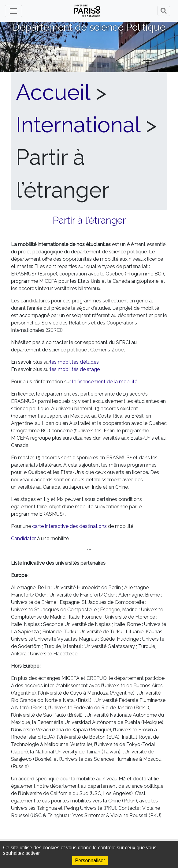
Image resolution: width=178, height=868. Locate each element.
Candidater (23, 538)
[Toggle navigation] (13, 11)
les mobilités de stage (75, 369)
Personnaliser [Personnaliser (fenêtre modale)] (90, 860)
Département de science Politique (89, 27)
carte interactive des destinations (69, 526)
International (78, 125)
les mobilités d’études (74, 362)
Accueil (53, 92)
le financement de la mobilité (105, 382)
